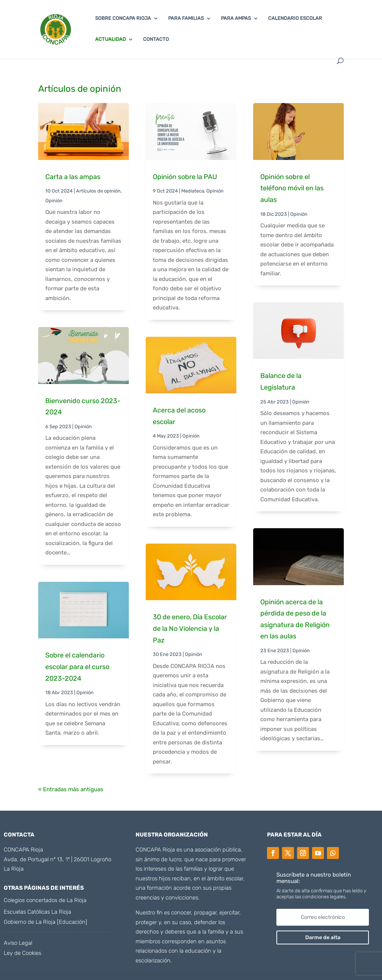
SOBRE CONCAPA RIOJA (123, 18)
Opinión (54, 201)
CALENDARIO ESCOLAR (295, 18)
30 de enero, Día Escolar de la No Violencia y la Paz (190, 628)
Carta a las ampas (73, 177)
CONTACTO (156, 39)
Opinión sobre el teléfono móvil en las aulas (292, 188)
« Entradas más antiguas (71, 789)
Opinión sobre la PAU (185, 177)
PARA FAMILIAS (186, 18)
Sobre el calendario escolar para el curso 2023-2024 (77, 667)
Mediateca (193, 191)
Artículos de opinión (98, 191)
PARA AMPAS (236, 18)
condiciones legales (323, 897)
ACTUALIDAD (110, 39)
